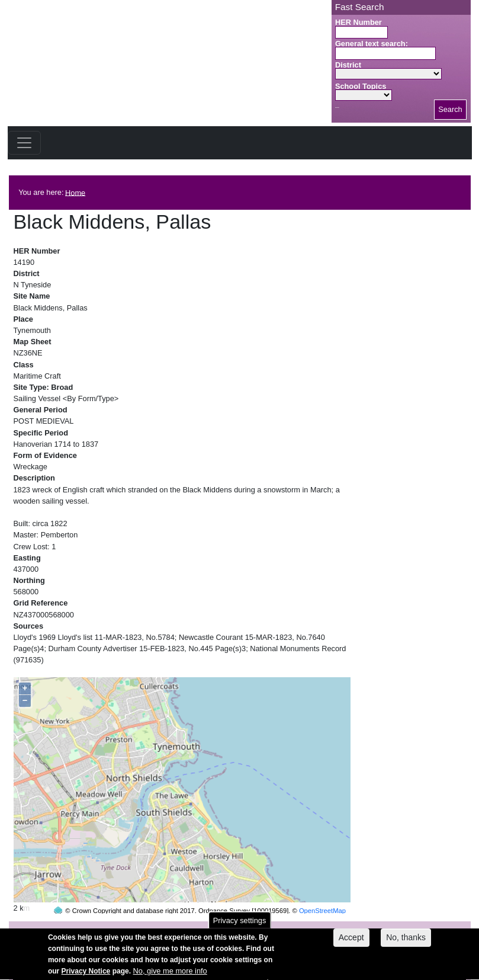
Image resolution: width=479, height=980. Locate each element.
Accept (351, 941)
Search (450, 109)
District (348, 65)
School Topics (361, 86)
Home (75, 192)
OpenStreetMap (322, 888)
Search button (337, 108)
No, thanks (406, 941)
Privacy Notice (86, 975)
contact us (317, 928)
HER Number (359, 22)
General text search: (372, 44)
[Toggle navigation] (24, 143)
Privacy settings (240, 925)
